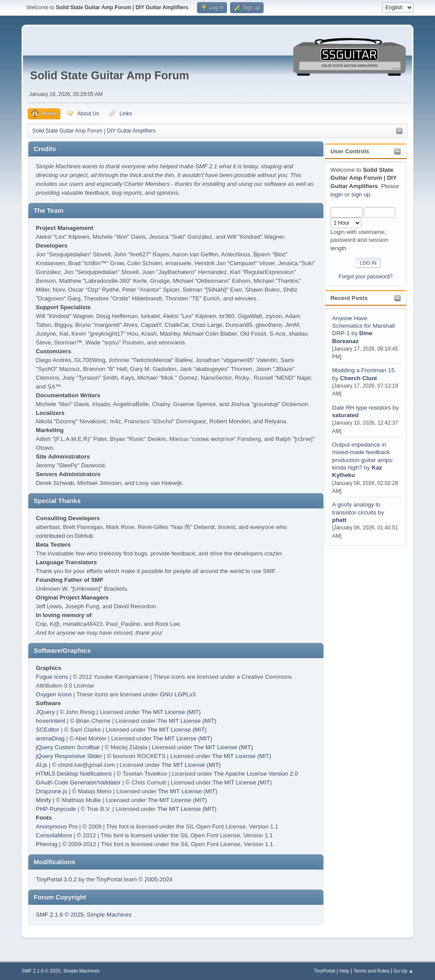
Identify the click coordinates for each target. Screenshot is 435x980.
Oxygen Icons (54, 694)
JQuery (45, 712)
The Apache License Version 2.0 (256, 774)
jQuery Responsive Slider (69, 756)
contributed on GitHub (64, 536)
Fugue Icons (52, 677)
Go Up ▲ (403, 971)
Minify (43, 800)
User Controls (350, 151)
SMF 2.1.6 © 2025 (59, 915)
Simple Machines (109, 915)
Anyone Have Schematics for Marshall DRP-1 (364, 326)
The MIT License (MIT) (171, 712)
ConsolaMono (54, 835)
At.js (41, 765)
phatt (340, 520)
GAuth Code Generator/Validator (78, 782)
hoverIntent (50, 721)
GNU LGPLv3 (177, 694)
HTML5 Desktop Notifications (74, 774)
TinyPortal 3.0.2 (56, 879)
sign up (361, 194)
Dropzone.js (51, 791)
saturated (346, 415)
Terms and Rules (371, 971)
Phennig (46, 844)
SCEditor (47, 730)
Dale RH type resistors (362, 408)
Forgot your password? (366, 277)
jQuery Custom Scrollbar (68, 747)
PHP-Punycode (56, 809)
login (337, 194)
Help (344, 971)
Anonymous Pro (57, 827)
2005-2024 (159, 879)
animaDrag (50, 738)
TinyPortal (324, 971)
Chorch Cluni (358, 378)
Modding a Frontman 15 (364, 370)
